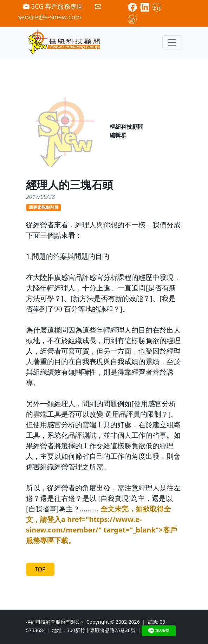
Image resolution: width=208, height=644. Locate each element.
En (157, 8)
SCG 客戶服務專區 (53, 6)
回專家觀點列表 (44, 207)
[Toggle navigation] (172, 42)
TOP (40, 569)
